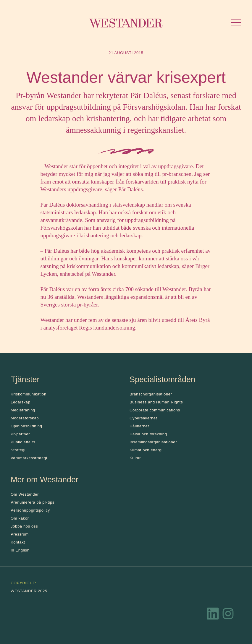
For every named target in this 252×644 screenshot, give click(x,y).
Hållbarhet (139, 426)
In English (20, 550)
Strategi (18, 450)
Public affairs (23, 442)
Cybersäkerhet (143, 418)
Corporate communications (155, 410)
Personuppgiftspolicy (30, 510)
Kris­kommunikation (29, 394)
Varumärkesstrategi (29, 458)
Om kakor (20, 518)
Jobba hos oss (24, 526)
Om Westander (25, 494)
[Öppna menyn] (236, 23)
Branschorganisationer (151, 394)
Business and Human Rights (156, 402)
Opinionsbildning (26, 426)
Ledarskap (21, 402)
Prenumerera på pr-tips (33, 502)
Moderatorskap (25, 418)
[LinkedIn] (213, 615)
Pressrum (20, 534)
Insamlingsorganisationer (153, 442)
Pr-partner (20, 434)
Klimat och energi (146, 450)
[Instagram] (228, 615)
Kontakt (18, 542)
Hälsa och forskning (148, 434)
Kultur (135, 458)
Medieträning (23, 410)
